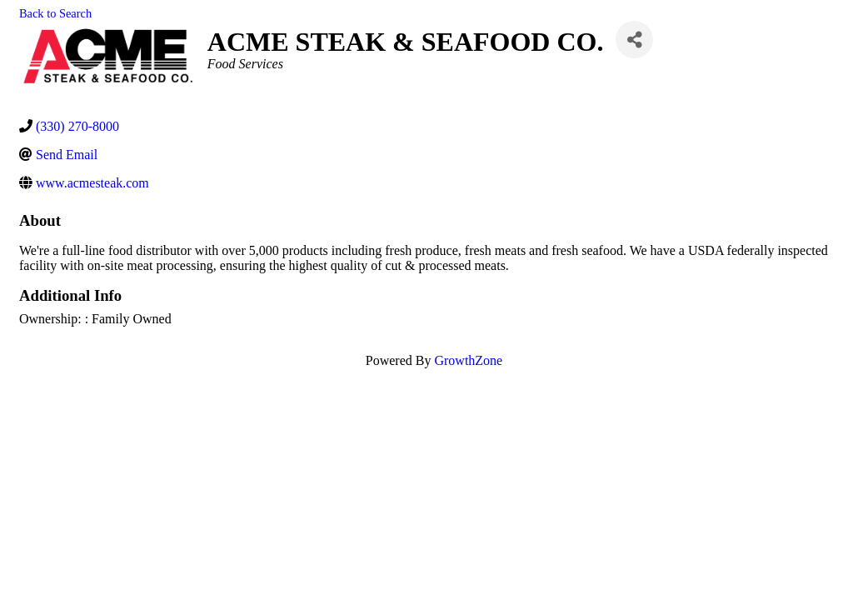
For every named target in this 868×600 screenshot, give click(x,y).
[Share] (634, 40)
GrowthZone (468, 360)
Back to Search (55, 13)
